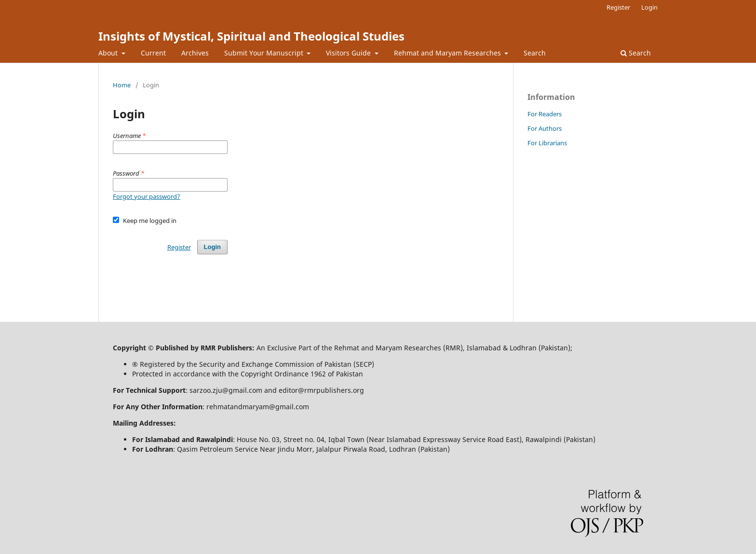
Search (535, 53)
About (109, 53)
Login (649, 7)
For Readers (545, 114)
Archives (195, 53)
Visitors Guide (349, 53)
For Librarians (547, 143)
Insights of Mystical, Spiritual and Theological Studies (251, 36)
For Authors (545, 128)
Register (618, 7)
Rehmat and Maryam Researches (448, 53)
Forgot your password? (147, 196)
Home (122, 85)
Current (153, 53)
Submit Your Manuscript (265, 53)
